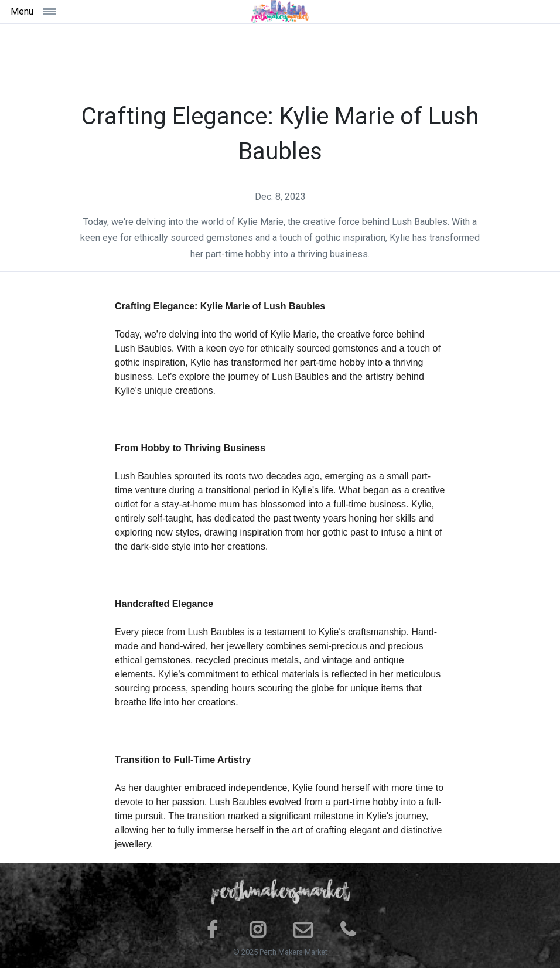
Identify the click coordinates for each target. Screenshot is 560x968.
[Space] (280, 12)
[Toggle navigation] (77, 11)
